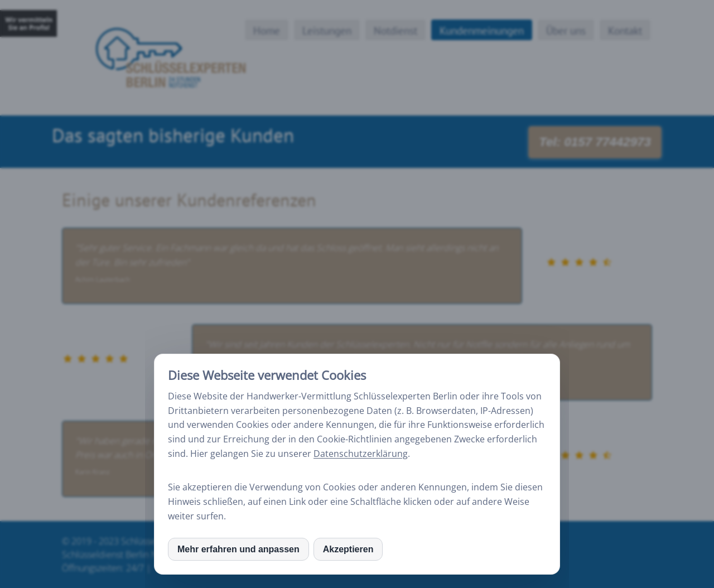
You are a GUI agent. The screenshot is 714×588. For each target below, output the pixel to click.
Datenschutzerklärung (361, 454)
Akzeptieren (348, 549)
